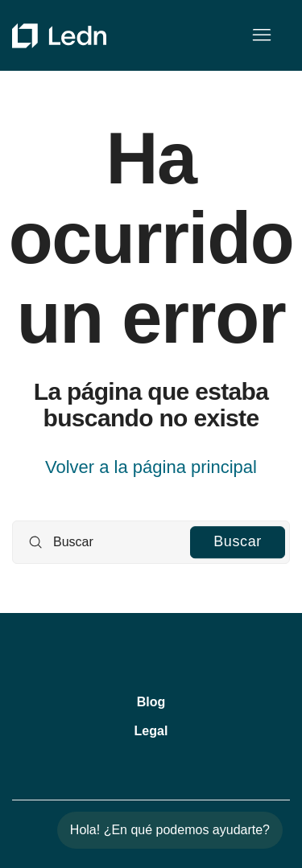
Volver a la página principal (151, 467)
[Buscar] (151, 542)
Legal (151, 731)
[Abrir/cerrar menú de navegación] (261, 35)
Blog (151, 702)
